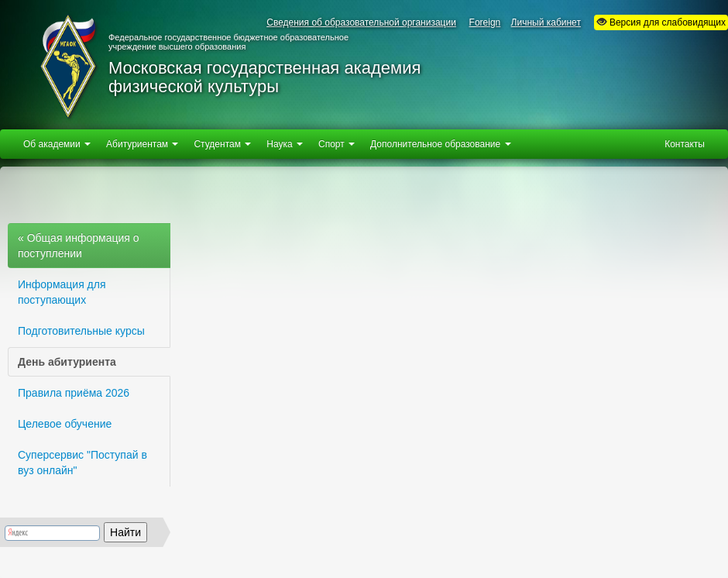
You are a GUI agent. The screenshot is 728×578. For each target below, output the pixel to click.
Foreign (485, 22)
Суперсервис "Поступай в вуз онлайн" (82, 463)
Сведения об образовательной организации (361, 22)
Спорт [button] (337, 144)
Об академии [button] (57, 144)
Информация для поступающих (62, 292)
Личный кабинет (546, 22)
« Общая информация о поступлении (79, 246)
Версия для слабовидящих (661, 22)
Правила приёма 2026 (74, 393)
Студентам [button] (222, 144)
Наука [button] (285, 144)
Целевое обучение (65, 424)
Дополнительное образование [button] (440, 144)
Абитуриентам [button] (142, 144)
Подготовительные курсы (81, 331)
